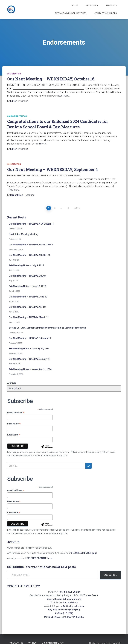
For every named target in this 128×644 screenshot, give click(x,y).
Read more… (64, 96)
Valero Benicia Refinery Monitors (64, 599)
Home (75, 6)
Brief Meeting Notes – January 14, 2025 (29, 349)
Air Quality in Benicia (73, 606)
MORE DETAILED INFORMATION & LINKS (64, 617)
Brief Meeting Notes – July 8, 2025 (26, 265)
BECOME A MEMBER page (84, 553)
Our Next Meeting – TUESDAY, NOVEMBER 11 (31, 224)
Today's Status (91, 595)
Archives (12, 383)
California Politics (17, 116)
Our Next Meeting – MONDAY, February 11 (30, 338)
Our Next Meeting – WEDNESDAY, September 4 (52, 169)
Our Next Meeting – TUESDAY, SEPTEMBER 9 (31, 245)
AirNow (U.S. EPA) (64, 613)
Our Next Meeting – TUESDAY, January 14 (30, 359)
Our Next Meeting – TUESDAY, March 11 (29, 317)
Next (76, 208)
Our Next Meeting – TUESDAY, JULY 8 (27, 276)
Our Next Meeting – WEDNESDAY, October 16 (51, 79)
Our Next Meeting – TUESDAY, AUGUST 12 (30, 255)
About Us (92, 6)
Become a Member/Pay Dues (71, 13)
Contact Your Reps (106, 13)
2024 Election (14, 74)
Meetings (112, 6)
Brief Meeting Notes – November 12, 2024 (30, 369)
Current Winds (70, 603)
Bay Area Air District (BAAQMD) (64, 610)
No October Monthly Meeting (23, 234)
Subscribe (110, 575)
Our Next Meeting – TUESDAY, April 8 (27, 307)
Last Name (14, 435)
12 (68, 208)
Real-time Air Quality (69, 592)
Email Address (16, 413)
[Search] (88, 466)
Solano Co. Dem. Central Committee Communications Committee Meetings (47, 328)
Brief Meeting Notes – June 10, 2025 (27, 286)
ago (23, 101)
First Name (14, 424)
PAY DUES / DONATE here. (39, 558)
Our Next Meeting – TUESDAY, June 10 (28, 297)
